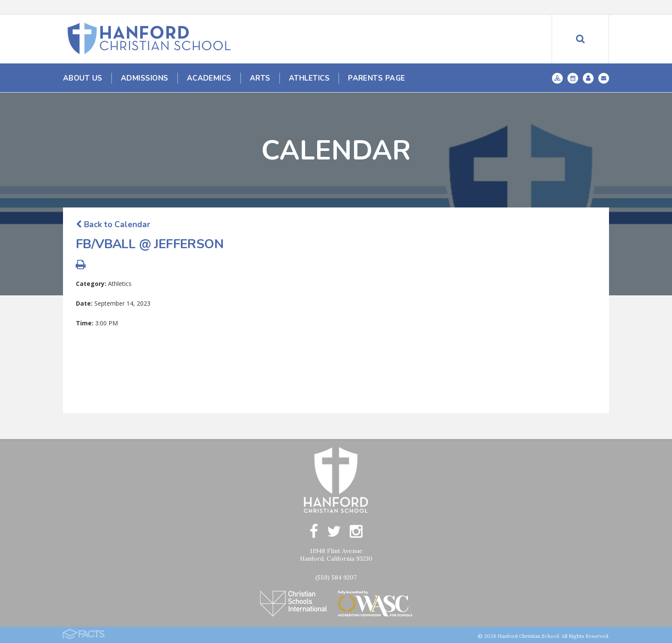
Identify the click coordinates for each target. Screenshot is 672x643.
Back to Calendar (113, 225)
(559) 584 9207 (336, 577)
